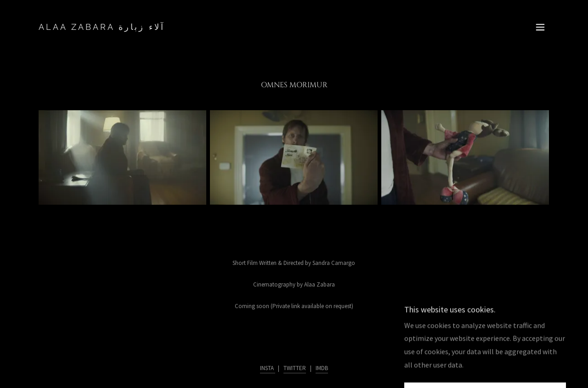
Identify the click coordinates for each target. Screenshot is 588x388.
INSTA (268, 368)
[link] (102, 27)
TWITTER (295, 368)
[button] (540, 27)
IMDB (322, 368)
